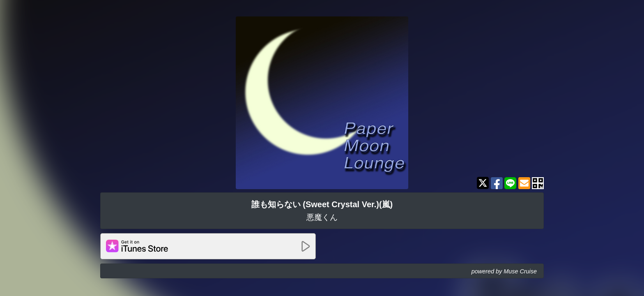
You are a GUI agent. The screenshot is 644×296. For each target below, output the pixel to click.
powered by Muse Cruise (504, 271)
